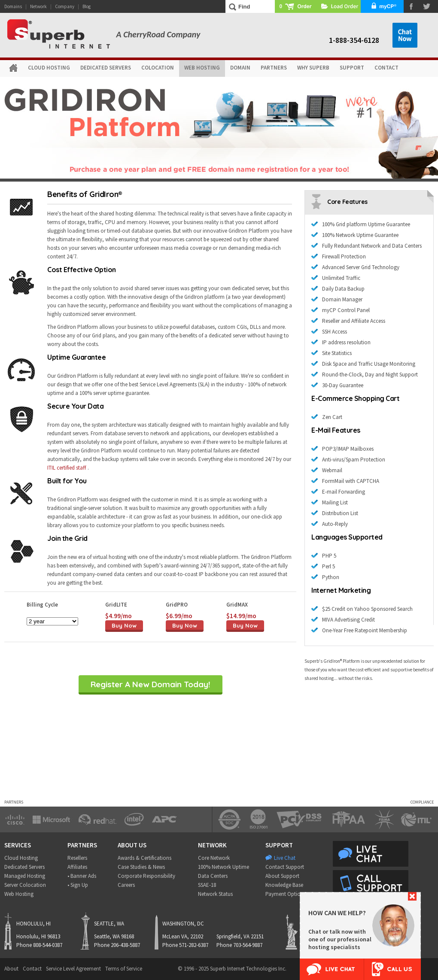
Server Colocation (25, 885)
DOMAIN (240, 68)
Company (65, 6)
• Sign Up (78, 885)
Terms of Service (124, 969)
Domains (13, 6)
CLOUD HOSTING (49, 68)
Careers (126, 885)
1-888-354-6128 (354, 40)
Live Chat (285, 858)
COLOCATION (158, 68)
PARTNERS (274, 68)
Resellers (77, 858)
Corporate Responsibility (146, 876)
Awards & (129, 858)
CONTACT (386, 68)
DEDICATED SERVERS (106, 68)
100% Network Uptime (224, 867)
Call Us (392, 969)
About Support (282, 876)
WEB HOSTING (202, 68)
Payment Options (286, 894)
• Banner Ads (82, 876)
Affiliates (77, 867)
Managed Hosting (25, 876)
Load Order (339, 6)
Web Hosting (19, 894)
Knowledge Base (284, 885)
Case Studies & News (141, 867)
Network (38, 6)
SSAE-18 (207, 885)
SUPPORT (352, 68)
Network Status (215, 894)
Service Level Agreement (73, 969)
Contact (32, 969)
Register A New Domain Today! (151, 684)
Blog (87, 6)
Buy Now (124, 625)
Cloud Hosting (21, 858)
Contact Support (285, 867)
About (11, 969)
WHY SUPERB (313, 68)
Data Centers (213, 876)
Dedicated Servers (24, 867)
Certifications (156, 858)
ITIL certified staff (67, 468)
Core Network (214, 858)
